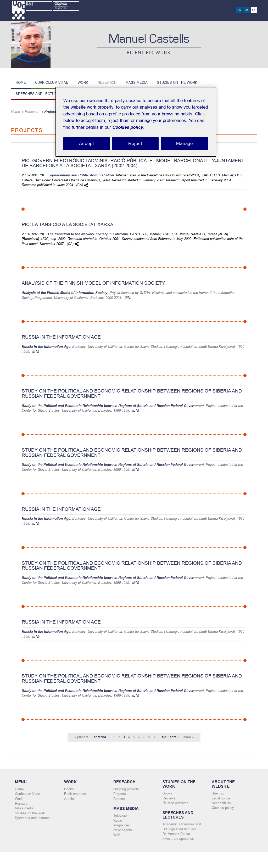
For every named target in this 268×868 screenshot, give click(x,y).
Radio (118, 821)
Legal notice (221, 798)
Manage (185, 144)
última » (188, 737)
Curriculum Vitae (52, 83)
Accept (86, 144)
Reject (135, 144)
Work (83, 83)
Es (239, 10)
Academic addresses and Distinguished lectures (182, 827)
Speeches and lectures (39, 94)
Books (69, 789)
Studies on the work (177, 83)
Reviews (169, 798)
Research (107, 83)
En (254, 10)
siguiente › (170, 737)
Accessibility (221, 803)
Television (121, 816)
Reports (119, 799)
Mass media (137, 83)
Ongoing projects (126, 789)
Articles (70, 799)
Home (21, 83)
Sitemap (218, 794)
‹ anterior (99, 737)
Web (117, 835)
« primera (81, 737)
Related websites (175, 803)
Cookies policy (223, 808)
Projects (120, 794)
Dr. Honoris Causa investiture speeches (178, 837)
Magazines (122, 826)
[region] (136, 122)
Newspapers (123, 830)
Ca (247, 10)
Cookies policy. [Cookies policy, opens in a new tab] (128, 127)
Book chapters (75, 794)
